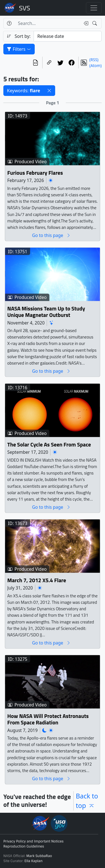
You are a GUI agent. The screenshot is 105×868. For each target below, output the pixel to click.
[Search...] (48, 23)
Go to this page (51, 235)
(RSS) (94, 60)
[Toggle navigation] (94, 8)
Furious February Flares (35, 173)
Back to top (87, 801)
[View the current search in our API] (36, 63)
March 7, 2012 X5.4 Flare (37, 580)
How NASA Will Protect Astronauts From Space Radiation (48, 720)
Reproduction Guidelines (24, 846)
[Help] (9, 23)
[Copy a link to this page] (49, 63)
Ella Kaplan (33, 861)
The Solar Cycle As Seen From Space (49, 445)
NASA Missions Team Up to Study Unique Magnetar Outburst (46, 312)
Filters (19, 49)
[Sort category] (68, 36)
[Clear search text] (85, 23)
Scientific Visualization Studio (25, 8)
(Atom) (95, 65)
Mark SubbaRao (39, 856)
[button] (49, 91)
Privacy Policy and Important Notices (33, 841)
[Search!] (95, 23)
